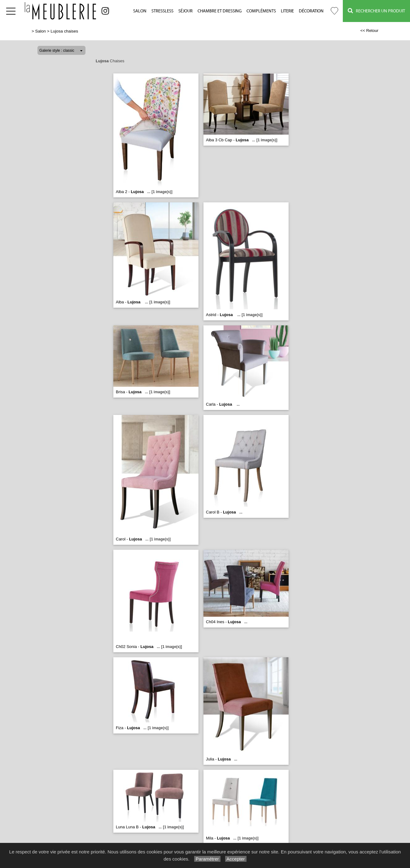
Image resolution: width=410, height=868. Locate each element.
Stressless (162, 11)
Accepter (236, 859)
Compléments (261, 11)
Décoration (311, 11)
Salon (140, 11)
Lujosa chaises (64, 31)
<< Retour (369, 31)
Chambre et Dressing (220, 11)
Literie (287, 11)
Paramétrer (207, 859)
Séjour (185, 11)
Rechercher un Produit (376, 11)
